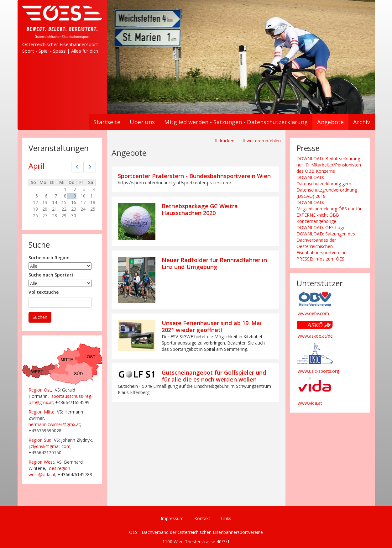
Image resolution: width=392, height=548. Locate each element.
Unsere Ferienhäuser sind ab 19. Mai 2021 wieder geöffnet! (212, 326)
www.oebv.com (313, 313)
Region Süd (40, 440)
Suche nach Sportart (51, 275)
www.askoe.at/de (315, 336)
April (37, 166)
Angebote (330, 122)
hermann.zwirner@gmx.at (54, 424)
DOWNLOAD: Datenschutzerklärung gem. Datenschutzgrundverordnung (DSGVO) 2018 (327, 187)
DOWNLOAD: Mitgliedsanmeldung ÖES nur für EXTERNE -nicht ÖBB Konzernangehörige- (329, 212)
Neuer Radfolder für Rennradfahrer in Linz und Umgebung (214, 263)
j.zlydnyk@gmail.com (50, 446)
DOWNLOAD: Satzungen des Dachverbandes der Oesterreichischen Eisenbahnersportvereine (326, 243)
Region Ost (40, 390)
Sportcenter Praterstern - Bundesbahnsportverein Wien (194, 176)
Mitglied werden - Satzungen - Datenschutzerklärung (236, 122)
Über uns (142, 122)
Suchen (40, 317)
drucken (226, 141)
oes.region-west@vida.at (50, 471)
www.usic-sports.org (318, 371)
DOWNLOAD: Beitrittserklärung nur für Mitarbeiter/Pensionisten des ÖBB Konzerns (329, 165)
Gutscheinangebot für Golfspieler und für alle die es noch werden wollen (214, 376)
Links (226, 518)
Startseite (107, 122)
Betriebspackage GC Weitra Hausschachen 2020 (200, 209)
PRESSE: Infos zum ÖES (320, 259)
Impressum (172, 518)
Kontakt (202, 518)
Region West (41, 462)
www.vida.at (310, 403)
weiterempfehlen (264, 141)
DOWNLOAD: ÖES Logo (321, 227)
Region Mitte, (42, 412)
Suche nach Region (49, 258)
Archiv (362, 122)
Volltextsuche (44, 292)
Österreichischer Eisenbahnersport (60, 44)
